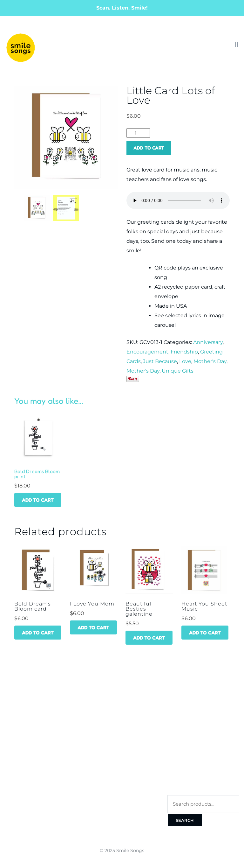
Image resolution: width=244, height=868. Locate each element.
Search (185, 820)
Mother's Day (210, 361)
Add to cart (149, 148)
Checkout (179, 748)
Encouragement (147, 352)
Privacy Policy (184, 771)
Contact (15, 748)
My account (182, 713)
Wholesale (18, 736)
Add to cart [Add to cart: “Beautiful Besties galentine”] (149, 638)
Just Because (160, 361)
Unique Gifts (178, 371)
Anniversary (208, 342)
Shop (10, 724)
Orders (176, 724)
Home (11, 713)
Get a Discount (104, 713)
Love (185, 361)
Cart (173, 736)
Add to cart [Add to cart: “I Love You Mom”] (93, 627)
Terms (175, 760)
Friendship (184, 352)
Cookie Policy (183, 783)
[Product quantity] (138, 133)
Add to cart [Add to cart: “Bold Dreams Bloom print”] (38, 500)
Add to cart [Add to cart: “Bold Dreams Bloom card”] (38, 633)
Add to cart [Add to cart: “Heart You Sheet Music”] (205, 633)
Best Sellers (102, 724)
